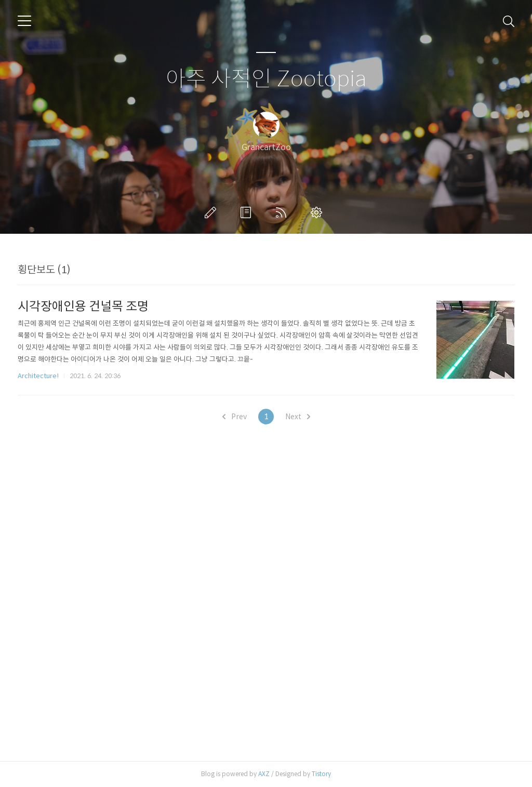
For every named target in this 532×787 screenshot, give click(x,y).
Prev (235, 417)
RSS (283, 212)
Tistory (321, 774)
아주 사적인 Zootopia (266, 79)
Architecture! (38, 376)
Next (298, 417)
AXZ (264, 774)
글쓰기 (212, 212)
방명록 (248, 212)
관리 (318, 212)
